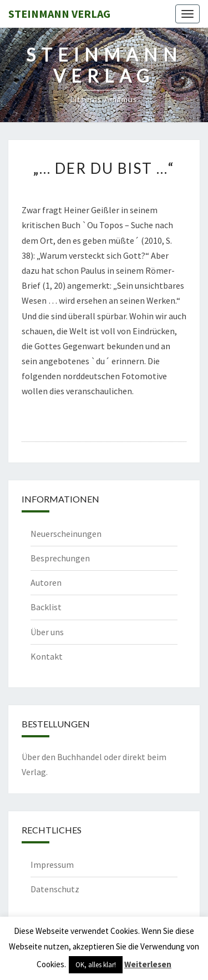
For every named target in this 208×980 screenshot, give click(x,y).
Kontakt (47, 656)
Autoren (46, 582)
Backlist (46, 607)
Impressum (52, 865)
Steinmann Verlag (59, 14)
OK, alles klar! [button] (96, 965)
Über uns (47, 632)
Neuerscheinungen (66, 534)
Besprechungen (60, 558)
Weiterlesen (148, 964)
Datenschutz (55, 889)
